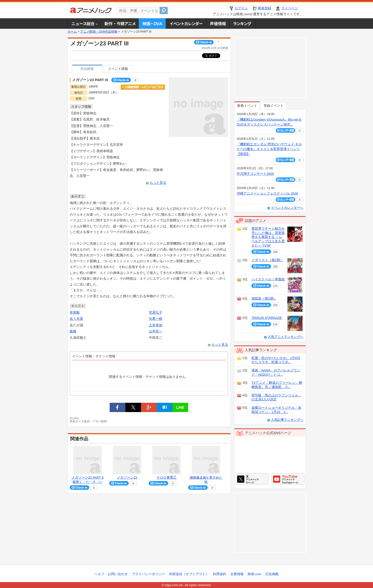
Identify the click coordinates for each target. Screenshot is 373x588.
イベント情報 (118, 69)
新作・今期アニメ (120, 24)
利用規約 (220, 574)
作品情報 (87, 69)
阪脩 (73, 331)
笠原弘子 (156, 313)
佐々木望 (76, 319)
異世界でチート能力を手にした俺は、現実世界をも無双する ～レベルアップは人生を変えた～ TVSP (268, 237)
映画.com (254, 574)
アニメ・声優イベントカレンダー (186, 24)
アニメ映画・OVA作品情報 (99, 32)
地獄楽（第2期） (264, 299)
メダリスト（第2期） (267, 260)
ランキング (243, 24)
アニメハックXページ (252, 479)
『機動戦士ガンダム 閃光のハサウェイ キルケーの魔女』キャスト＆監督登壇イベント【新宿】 (269, 149)
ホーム (72, 32)
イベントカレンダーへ (287, 208)
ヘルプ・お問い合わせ (111, 574)
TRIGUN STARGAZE (267, 318)
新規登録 (265, 8)
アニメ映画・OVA (152, 24)
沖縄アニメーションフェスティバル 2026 (267, 193)
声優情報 (218, 24)
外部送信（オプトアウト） (189, 574)
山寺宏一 (156, 331)
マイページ (290, 8)
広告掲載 (272, 574)
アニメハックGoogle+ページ (288, 479)
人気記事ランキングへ (287, 420)
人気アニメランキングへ (285, 337)
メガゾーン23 (127, 478)
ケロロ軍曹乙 (167, 478)
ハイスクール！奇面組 (268, 279)
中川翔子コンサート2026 (255, 174)
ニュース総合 (84, 24)
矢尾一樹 (156, 319)
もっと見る (158, 183)
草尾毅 (75, 313)
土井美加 (156, 325)
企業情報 (237, 574)
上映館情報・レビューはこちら (143, 87)
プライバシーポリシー (148, 574)
